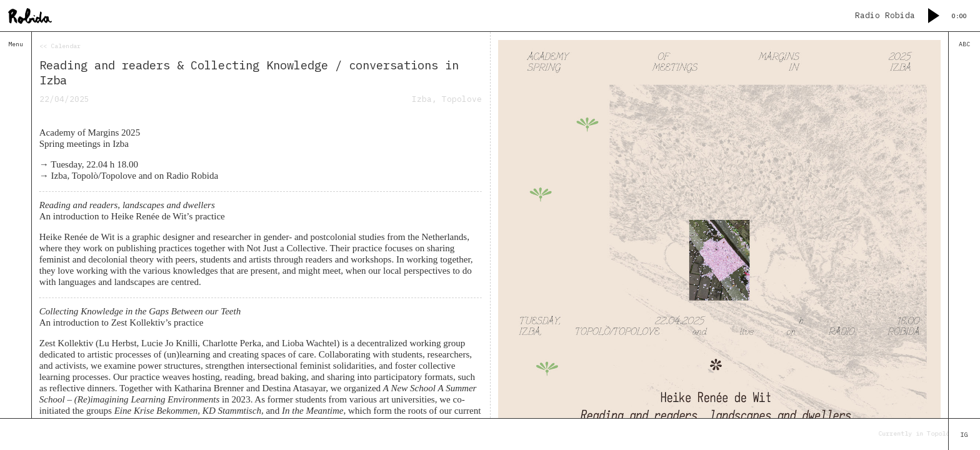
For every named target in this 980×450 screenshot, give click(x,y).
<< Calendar (60, 46)
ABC (964, 44)
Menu (16, 44)
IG (964, 435)
